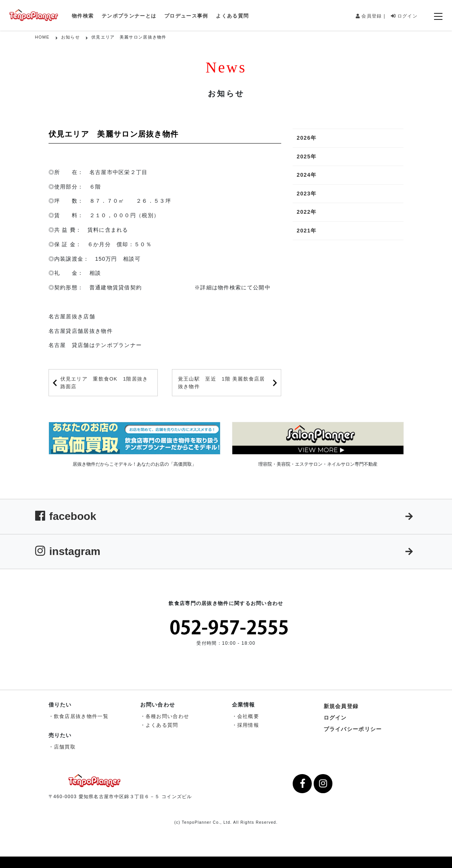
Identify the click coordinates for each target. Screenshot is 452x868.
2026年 (306, 138)
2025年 (306, 156)
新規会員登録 (341, 706)
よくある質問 (232, 16)
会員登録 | (371, 16)
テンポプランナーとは (129, 16)
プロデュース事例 (186, 16)
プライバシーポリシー (353, 729)
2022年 (306, 212)
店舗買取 (65, 747)
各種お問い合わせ (167, 716)
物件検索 (83, 16)
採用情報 (248, 725)
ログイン (404, 16)
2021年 (306, 231)
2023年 (306, 194)
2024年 (306, 175)
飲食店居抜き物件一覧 (81, 716)
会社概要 (248, 716)
